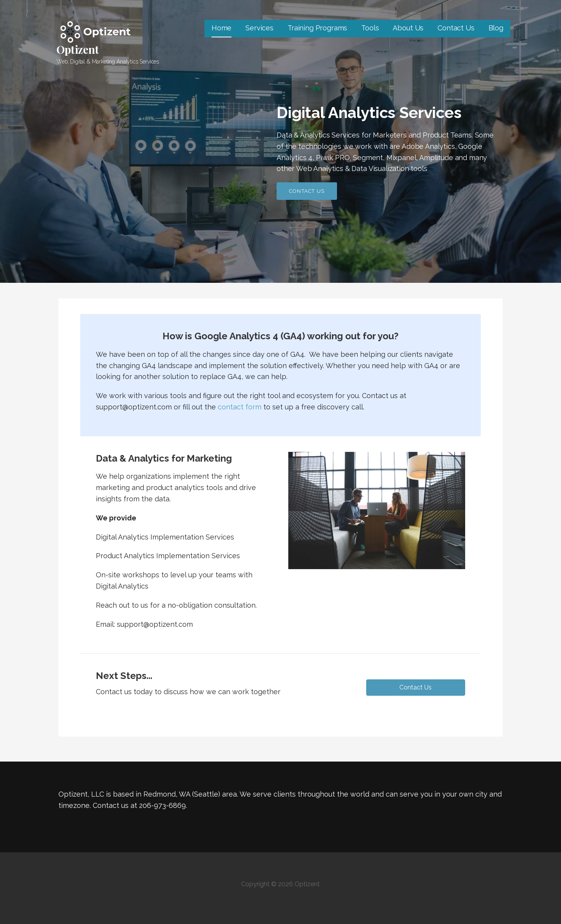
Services (259, 28)
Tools (370, 28)
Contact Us (456, 28)
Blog (496, 28)
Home (221, 28)
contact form (240, 407)
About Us (408, 28)
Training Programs (317, 28)
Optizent (78, 49)
